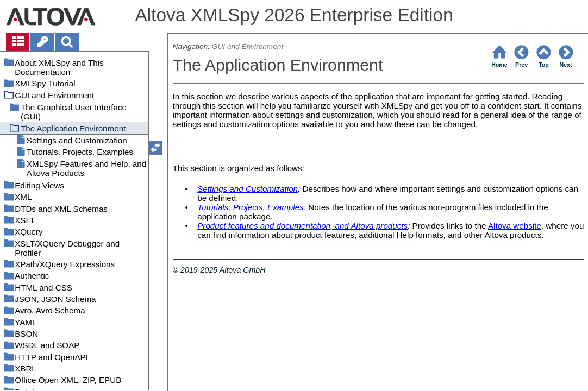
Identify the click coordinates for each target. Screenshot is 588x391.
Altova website (515, 226)
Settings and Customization (248, 189)
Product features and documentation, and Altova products (302, 226)
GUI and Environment (248, 46)
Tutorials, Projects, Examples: (252, 207)
